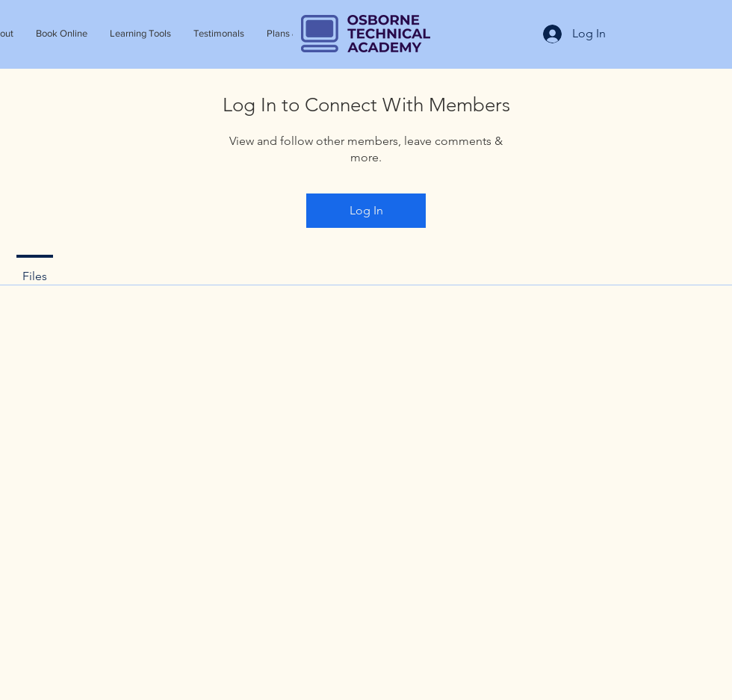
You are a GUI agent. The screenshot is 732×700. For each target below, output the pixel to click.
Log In (366, 210)
